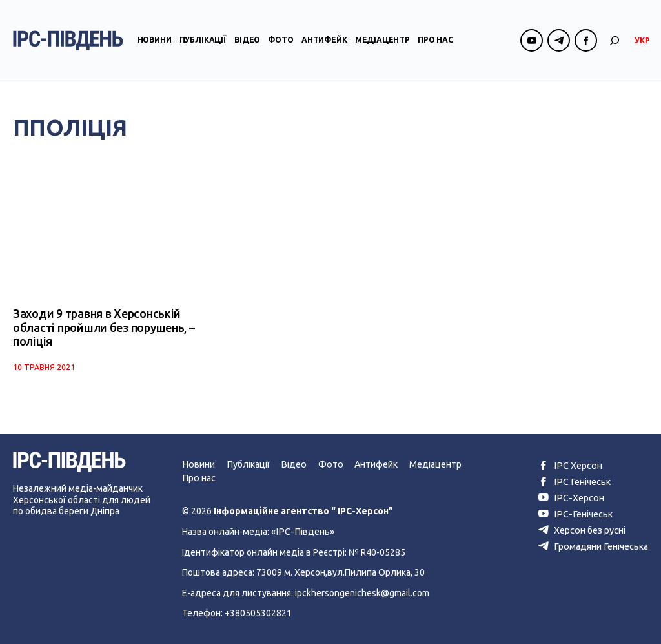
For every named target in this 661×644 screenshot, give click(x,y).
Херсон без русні (584, 528)
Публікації (203, 41)
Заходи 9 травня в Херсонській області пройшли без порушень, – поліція (103, 328)
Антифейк (324, 41)
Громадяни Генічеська (594, 545)
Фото (280, 41)
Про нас (435, 41)
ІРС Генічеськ (575, 481)
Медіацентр (382, 41)
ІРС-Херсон (572, 497)
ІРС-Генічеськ (576, 513)
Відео (247, 41)
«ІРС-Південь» (301, 531)
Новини (155, 41)
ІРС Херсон (571, 465)
